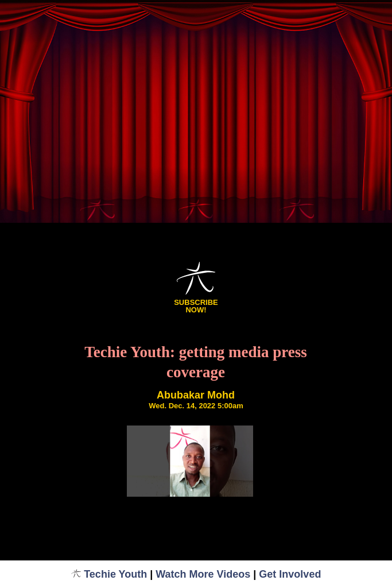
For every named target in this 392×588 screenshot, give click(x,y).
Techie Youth (109, 574)
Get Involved (290, 574)
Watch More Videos (203, 574)
